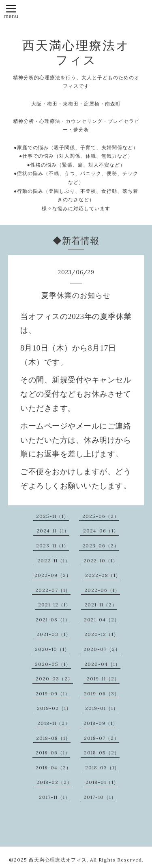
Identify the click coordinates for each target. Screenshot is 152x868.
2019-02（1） (54, 708)
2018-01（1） (102, 782)
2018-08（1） (53, 738)
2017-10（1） (100, 797)
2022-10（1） (101, 561)
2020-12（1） (102, 634)
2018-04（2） (54, 768)
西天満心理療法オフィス (76, 53)
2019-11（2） (103, 679)
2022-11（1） (54, 561)
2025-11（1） (52, 516)
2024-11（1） (53, 531)
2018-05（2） (102, 753)
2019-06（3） (102, 694)
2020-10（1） (52, 649)
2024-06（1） (101, 531)
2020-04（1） (102, 664)
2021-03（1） (54, 634)
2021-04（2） (102, 620)
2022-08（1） (103, 575)
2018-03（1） (102, 768)
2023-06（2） (101, 546)
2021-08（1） (53, 620)
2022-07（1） (53, 590)
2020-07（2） (102, 649)
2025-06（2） (101, 516)
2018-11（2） (54, 723)
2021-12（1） (55, 605)
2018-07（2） (102, 738)
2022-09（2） (53, 575)
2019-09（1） (53, 694)
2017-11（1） (55, 797)
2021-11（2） (101, 605)
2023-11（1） (52, 546)
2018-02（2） (54, 782)
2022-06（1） (102, 590)
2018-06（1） (53, 753)
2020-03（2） (54, 679)
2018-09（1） (101, 723)
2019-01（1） (102, 708)
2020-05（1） (53, 664)
